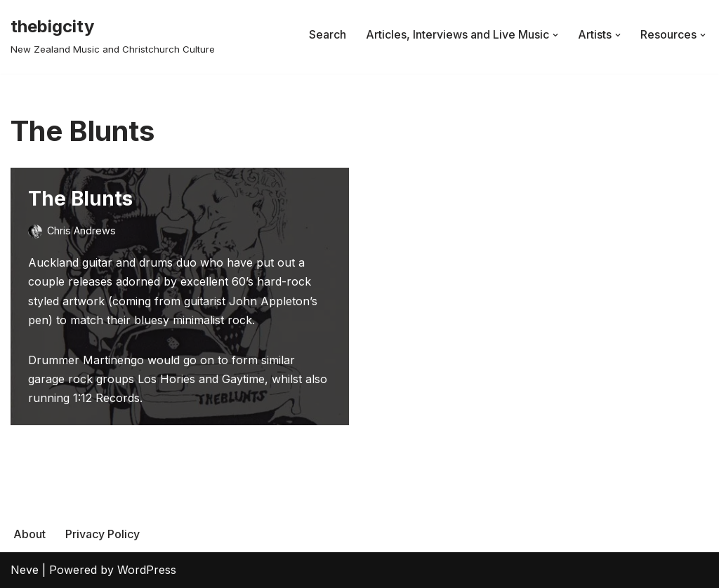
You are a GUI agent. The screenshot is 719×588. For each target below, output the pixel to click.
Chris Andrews (81, 230)
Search (328, 34)
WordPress (147, 570)
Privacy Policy (103, 534)
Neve (25, 570)
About (29, 534)
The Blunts (80, 199)
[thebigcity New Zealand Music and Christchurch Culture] (113, 35)
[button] (555, 35)
